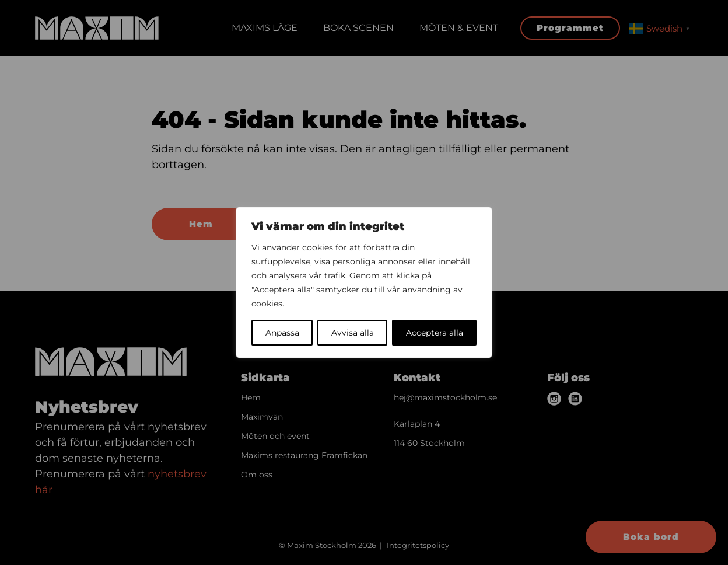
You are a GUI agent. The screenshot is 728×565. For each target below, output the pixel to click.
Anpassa (282, 333)
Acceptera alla (435, 333)
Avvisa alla (353, 333)
